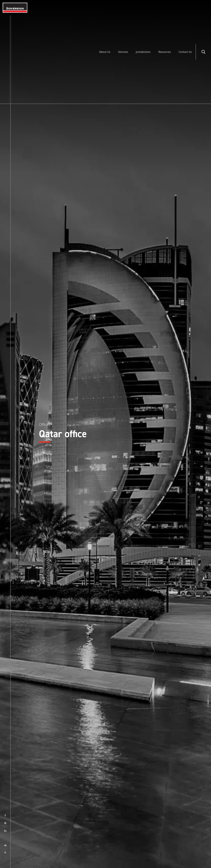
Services (122, 8)
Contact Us (185, 8)
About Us (104, 8)
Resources (164, 8)
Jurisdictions (143, 8)
